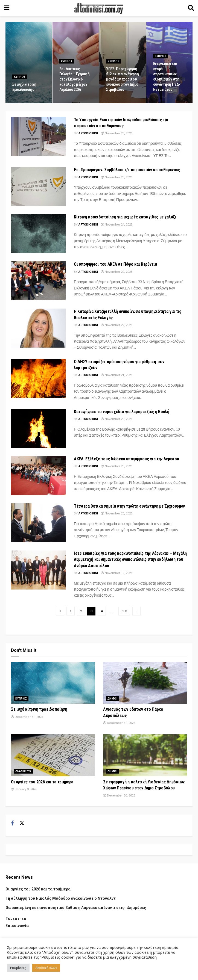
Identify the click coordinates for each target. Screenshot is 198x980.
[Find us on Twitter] (22, 823)
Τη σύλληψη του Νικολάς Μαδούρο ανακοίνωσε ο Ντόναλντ (61, 898)
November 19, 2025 (117, 573)
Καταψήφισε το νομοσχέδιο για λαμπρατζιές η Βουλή (122, 412)
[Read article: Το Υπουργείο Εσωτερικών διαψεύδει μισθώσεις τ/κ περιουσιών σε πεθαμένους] (38, 136)
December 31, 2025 (27, 717)
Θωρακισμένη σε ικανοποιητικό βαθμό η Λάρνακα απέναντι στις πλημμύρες (76, 908)
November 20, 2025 (117, 419)
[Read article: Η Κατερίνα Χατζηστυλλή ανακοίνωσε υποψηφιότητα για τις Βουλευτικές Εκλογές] (38, 328)
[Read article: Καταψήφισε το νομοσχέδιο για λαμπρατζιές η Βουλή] (38, 428)
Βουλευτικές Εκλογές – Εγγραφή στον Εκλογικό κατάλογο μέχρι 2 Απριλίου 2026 (75, 83)
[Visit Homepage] (99, 8)
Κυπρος (20, 80)
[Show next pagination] (136, 611)
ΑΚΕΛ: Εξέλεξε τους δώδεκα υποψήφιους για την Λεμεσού (126, 459)
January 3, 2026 (24, 789)
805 (124, 611)
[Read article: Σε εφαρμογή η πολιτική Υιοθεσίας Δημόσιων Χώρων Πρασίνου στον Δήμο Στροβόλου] (145, 755)
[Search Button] (191, 8)
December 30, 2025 (119, 796)
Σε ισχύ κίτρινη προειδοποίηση (39, 709)
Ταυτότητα (16, 919)
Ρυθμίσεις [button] (18, 968)
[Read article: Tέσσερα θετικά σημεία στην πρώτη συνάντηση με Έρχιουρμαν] (38, 523)
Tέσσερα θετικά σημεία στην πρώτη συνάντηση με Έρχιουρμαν (129, 506)
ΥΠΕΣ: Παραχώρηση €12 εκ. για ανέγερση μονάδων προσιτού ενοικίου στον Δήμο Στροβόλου (122, 83)
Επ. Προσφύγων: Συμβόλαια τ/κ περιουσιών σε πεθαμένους (127, 170)
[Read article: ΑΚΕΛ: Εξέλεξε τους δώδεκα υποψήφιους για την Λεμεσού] (38, 476)
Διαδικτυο (23, 771)
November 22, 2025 (117, 272)
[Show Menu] (7, 8)
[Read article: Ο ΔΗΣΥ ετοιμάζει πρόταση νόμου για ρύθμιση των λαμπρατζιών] (38, 378)
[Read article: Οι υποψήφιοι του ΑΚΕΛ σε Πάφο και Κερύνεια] (38, 281)
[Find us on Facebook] (12, 823)
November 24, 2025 (117, 225)
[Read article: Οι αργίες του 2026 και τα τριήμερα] (53, 755)
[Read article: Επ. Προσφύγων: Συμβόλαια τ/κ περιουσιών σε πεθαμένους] (38, 186)
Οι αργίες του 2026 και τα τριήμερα (42, 782)
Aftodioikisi (88, 133)
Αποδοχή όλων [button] (46, 968)
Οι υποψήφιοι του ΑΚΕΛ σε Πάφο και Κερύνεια (115, 264)
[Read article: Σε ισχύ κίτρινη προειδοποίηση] (53, 683)
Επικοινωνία (17, 926)
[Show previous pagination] (60, 611)
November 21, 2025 (117, 375)
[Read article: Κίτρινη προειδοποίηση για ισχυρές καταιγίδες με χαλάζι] (38, 234)
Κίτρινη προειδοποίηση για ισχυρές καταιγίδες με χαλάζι (125, 217)
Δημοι (112, 699)
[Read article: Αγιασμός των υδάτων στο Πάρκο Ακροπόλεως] (145, 683)
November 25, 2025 (117, 133)
